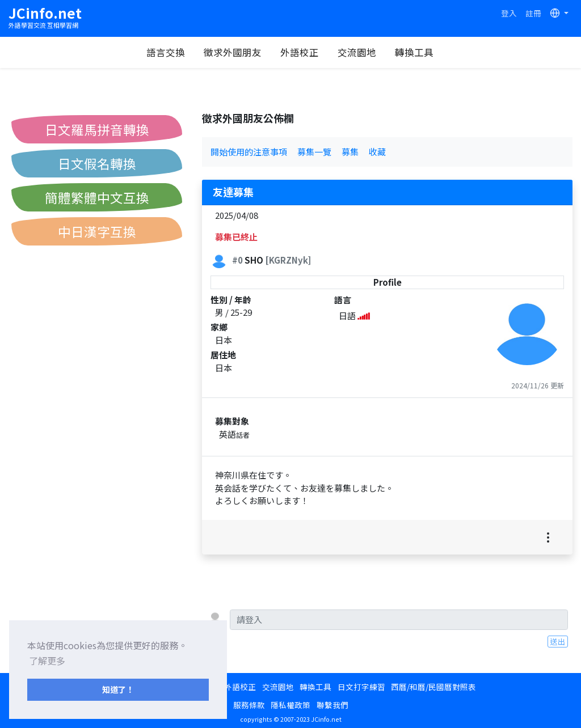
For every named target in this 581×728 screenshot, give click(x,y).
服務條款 (249, 705)
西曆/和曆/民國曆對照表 (433, 687)
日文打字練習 (361, 687)
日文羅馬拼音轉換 (97, 129)
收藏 (377, 152)
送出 (558, 641)
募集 (350, 152)
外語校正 (300, 52)
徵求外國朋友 (233, 52)
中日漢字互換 (97, 231)
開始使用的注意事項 (249, 152)
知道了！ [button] (118, 689)
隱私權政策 (290, 705)
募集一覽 (314, 152)
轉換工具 (414, 52)
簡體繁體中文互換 (97, 197)
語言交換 (166, 52)
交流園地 (357, 52)
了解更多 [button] (47, 661)
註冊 (533, 13)
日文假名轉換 (97, 163)
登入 (509, 13)
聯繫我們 (332, 705)
